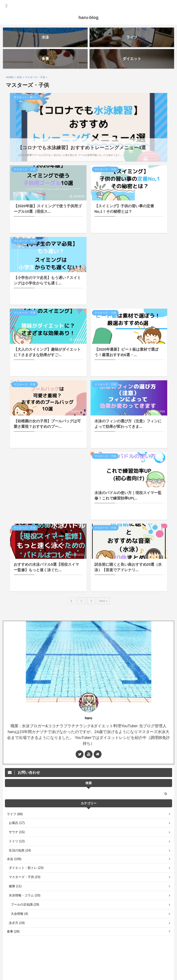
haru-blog (88, 17)
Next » (103, 601)
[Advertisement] (129, 271)
